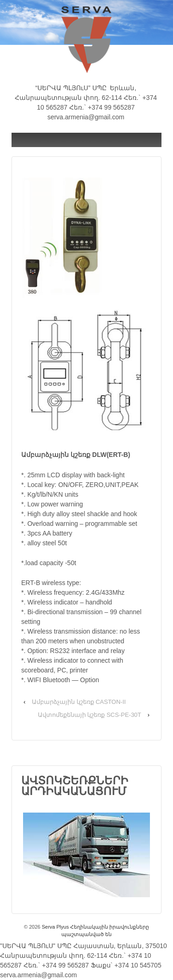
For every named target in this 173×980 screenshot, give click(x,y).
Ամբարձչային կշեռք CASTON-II (79, 702)
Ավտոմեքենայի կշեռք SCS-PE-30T (89, 715)
